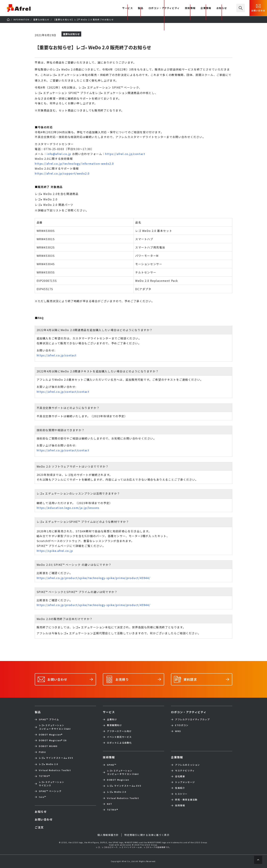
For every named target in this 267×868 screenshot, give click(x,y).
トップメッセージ (185, 782)
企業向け (112, 719)
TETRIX (44, 776)
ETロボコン (182, 725)
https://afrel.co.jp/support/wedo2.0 (62, 173)
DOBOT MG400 (48, 746)
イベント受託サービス (119, 737)
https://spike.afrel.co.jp (55, 551)
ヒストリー (181, 794)
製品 (141, 8)
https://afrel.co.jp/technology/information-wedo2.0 (74, 164)
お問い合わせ (258, 8)
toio (43, 797)
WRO (178, 731)
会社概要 (180, 776)
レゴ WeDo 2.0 (48, 764)
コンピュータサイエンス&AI (55, 727)
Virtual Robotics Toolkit (55, 770)
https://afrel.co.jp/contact (125, 154)
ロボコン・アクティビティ (164, 8)
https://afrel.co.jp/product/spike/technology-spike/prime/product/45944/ (93, 578)
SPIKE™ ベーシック (50, 791)
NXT (110, 804)
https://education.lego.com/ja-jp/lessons (68, 508)
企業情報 (206, 8)
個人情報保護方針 (108, 835)
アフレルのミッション (187, 765)
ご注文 (39, 827)
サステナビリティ (185, 771)
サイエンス (51, 784)
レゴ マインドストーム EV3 (56, 758)
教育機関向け (114, 725)
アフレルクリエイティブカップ (192, 719)
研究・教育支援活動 (186, 800)
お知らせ (222, 8)
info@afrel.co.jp (59, 154)
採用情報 (180, 805)
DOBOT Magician (51, 735)
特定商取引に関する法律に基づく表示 (147, 835)
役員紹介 (180, 788)
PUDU (42, 752)
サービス (109, 712)
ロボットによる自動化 (119, 743)
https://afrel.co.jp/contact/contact (63, 392)
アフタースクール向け (119, 731)
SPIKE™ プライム (49, 719)
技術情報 (190, 8)
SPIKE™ (112, 765)
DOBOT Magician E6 (53, 740)
